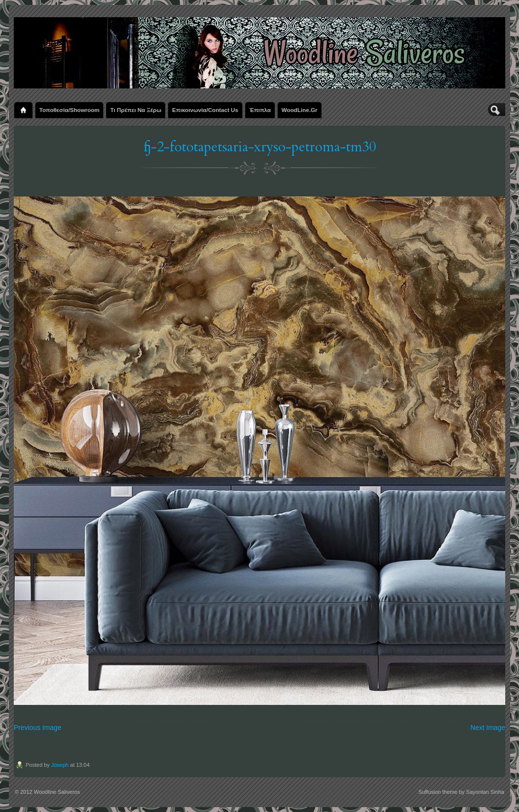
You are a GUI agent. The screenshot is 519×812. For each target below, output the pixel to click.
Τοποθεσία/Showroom (69, 110)
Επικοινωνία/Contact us (205, 110)
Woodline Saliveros (57, 792)
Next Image (488, 728)
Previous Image (38, 728)
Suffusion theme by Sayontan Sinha (461, 792)
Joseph (60, 765)
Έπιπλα (260, 110)
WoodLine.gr (300, 110)
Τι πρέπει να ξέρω (136, 110)
